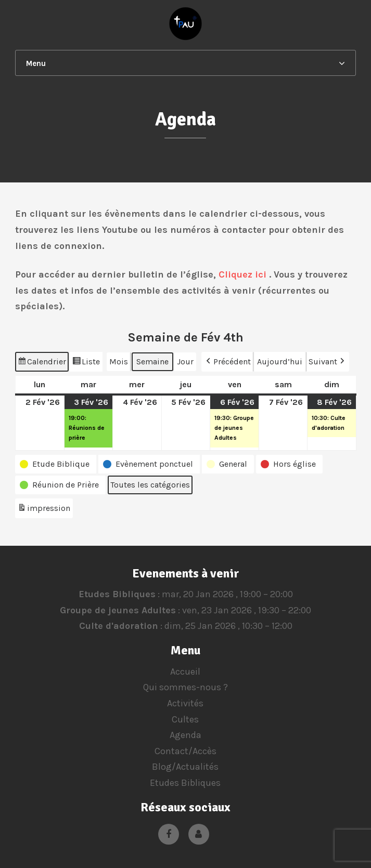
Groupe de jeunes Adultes (118, 610)
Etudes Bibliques (117, 594)
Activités (185, 703)
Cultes (185, 719)
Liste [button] (86, 363)
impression (44, 510)
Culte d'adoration (118, 626)
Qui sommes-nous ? (185, 687)
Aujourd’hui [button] (280, 361)
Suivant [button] (328, 362)
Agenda (185, 735)
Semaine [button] (152, 361)
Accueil (185, 672)
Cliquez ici (242, 274)
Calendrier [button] (42, 363)
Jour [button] (185, 361)
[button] (56, 464)
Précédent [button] (227, 362)
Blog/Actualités (185, 767)
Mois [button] (119, 361)
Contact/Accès (185, 751)
